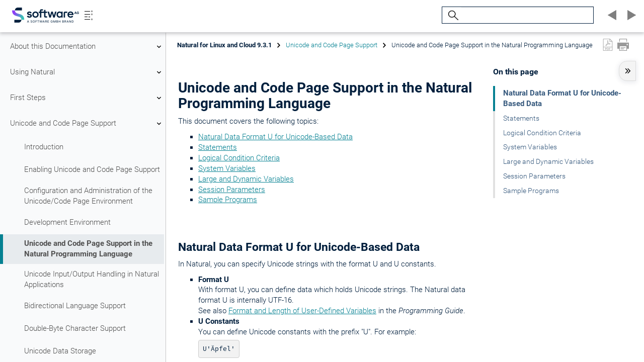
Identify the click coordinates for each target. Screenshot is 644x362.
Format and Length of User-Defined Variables (302, 311)
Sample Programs (228, 200)
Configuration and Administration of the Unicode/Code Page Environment (88, 196)
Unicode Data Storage (60, 351)
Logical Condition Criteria (239, 158)
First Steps (87, 98)
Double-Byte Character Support (75, 328)
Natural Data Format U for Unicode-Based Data (275, 137)
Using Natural (87, 72)
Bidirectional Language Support (75, 306)
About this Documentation (87, 47)
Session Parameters (232, 190)
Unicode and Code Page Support (87, 124)
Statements (218, 147)
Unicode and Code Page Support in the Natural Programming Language (88, 249)
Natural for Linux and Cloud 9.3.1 (224, 45)
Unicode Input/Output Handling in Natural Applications (92, 279)
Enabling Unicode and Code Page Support (92, 169)
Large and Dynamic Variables (246, 179)
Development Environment (67, 222)
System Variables (227, 168)
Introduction (44, 147)
